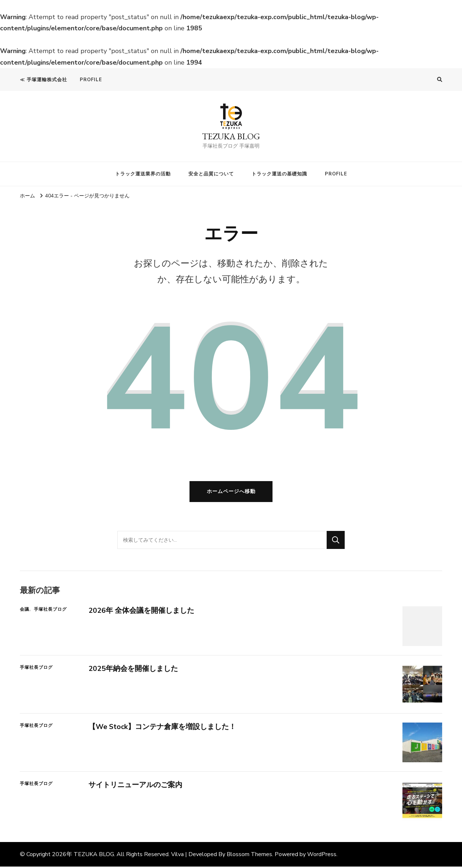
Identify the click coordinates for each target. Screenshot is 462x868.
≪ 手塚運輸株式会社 (43, 80)
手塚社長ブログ (50, 611)
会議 (25, 611)
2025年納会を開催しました (133, 670)
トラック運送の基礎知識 (279, 174)
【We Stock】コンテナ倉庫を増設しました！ (162, 728)
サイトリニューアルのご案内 (135, 786)
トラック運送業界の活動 (143, 174)
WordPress (322, 856)
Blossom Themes (249, 856)
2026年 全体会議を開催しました (141, 612)
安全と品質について (211, 174)
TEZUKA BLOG (231, 136)
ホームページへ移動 (231, 492)
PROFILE (91, 80)
